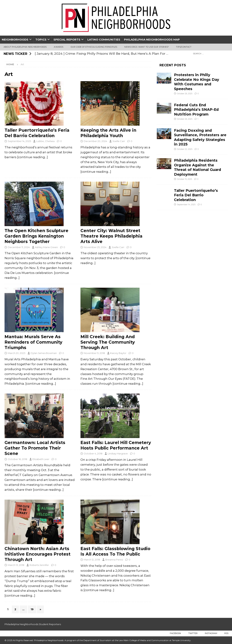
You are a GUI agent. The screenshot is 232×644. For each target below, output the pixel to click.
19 (32, 609)
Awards (59, 47)
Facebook (175, 633)
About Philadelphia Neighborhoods (25, 47)
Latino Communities (104, 40)
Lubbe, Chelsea (45, 141)
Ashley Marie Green (46, 247)
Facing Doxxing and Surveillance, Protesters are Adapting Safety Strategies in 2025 (200, 137)
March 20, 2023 (17, 353)
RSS (226, 633)
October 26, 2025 (185, 94)
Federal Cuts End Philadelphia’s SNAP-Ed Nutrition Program (196, 110)
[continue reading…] (33, 157)
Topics (41, 40)
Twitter (193, 633)
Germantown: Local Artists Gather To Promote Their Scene (35, 448)
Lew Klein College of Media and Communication (144, 640)
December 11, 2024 (19, 247)
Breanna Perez (114, 560)
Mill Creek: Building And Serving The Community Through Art (108, 342)
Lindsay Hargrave (118, 453)
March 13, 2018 (16, 565)
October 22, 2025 (185, 149)
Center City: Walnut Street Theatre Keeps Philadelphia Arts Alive (111, 236)
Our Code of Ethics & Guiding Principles (94, 47)
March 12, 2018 (92, 560)
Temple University (181, 640)
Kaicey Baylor (118, 353)
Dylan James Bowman (44, 353)
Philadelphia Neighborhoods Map (152, 40)
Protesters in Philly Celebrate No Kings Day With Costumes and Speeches (197, 82)
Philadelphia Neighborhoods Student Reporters (33, 624)
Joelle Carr (119, 141)
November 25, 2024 (95, 247)
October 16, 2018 (17, 459)
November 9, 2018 (94, 353)
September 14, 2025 (19, 141)
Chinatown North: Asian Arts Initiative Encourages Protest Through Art (38, 554)
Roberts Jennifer (39, 565)
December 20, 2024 (95, 141)
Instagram (211, 633)
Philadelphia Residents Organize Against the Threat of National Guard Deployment (198, 167)
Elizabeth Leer (41, 459)
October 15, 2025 (184, 179)
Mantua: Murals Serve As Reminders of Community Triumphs (33, 342)
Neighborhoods (15, 40)
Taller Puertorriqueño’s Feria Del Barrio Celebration (196, 195)
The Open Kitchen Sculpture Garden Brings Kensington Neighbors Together (36, 236)
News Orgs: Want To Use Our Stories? (147, 47)
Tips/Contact (184, 47)
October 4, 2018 (93, 453)
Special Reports (67, 40)
